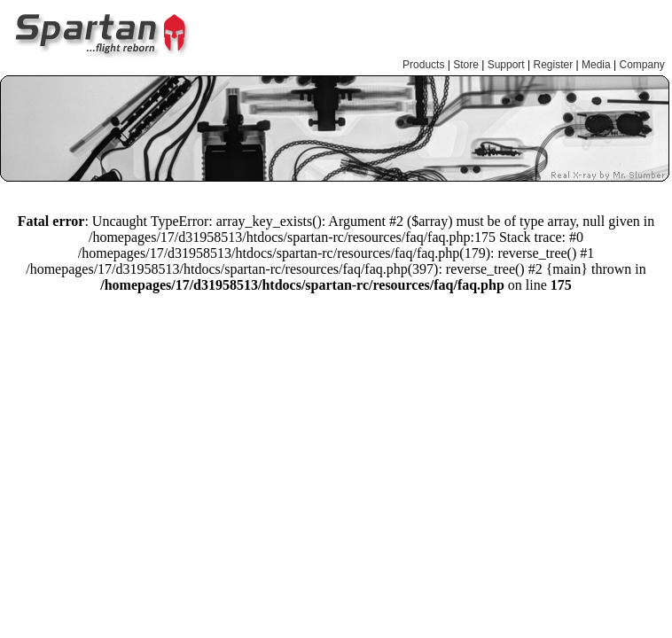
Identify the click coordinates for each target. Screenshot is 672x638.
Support (506, 65)
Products (423, 65)
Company (641, 65)
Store (466, 65)
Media (596, 65)
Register (554, 65)
